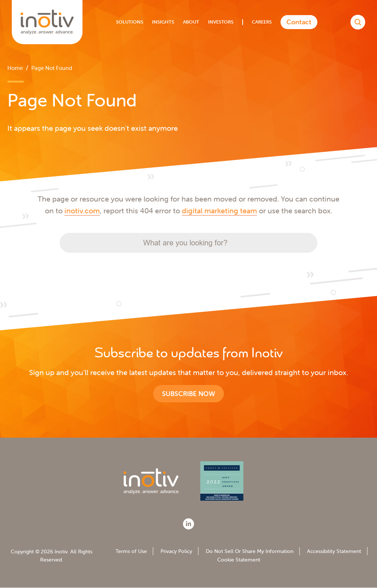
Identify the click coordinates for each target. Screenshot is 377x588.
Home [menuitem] (15, 68)
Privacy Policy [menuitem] (176, 551)
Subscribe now (188, 394)
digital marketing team (219, 211)
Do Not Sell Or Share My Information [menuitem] (250, 551)
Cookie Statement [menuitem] (239, 560)
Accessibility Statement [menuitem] (334, 551)
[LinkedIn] (188, 524)
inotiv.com (82, 211)
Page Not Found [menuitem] (52, 68)
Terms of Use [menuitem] (131, 551)
